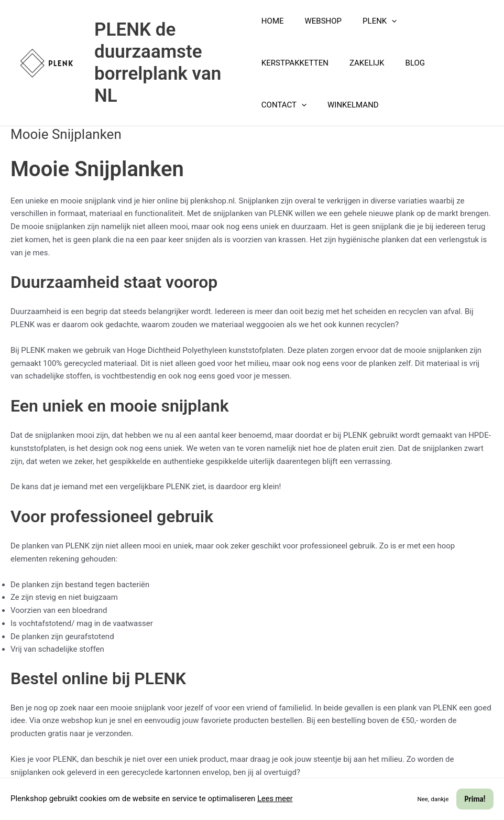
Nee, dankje (432, 799)
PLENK (369, 31)
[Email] (397, 774)
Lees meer (276, 799)
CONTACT (370, 73)
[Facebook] (444, 774)
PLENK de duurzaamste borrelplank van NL (159, 52)
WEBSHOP (318, 31)
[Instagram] (429, 774)
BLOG (322, 73)
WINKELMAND (434, 73)
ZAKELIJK (279, 73)
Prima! (475, 798)
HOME (273, 31)
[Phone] (413, 774)
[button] (381, 31)
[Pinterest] (460, 774)
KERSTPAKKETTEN (435, 31)
